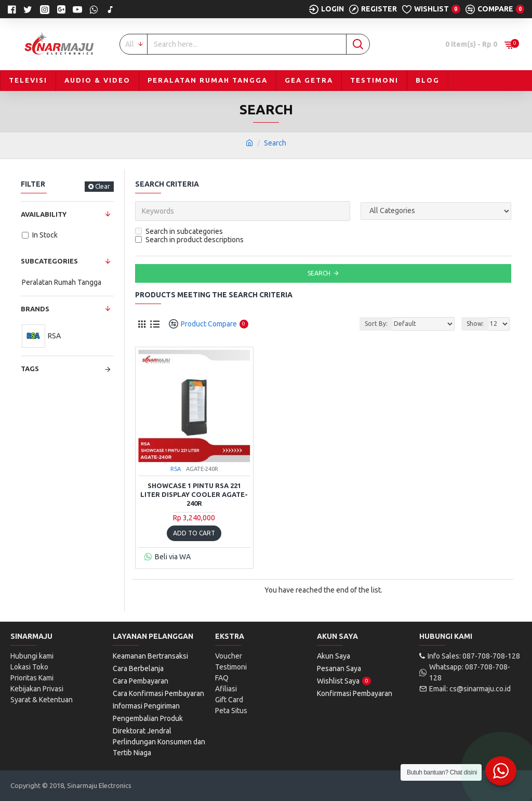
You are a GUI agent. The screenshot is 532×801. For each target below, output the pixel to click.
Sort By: (376, 324)
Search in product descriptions (189, 240)
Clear (103, 186)
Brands (35, 309)
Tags (30, 369)
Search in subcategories (179, 231)
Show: (475, 324)
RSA (176, 469)
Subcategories (49, 261)
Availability (44, 214)
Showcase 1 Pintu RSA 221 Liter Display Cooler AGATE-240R (194, 494)
